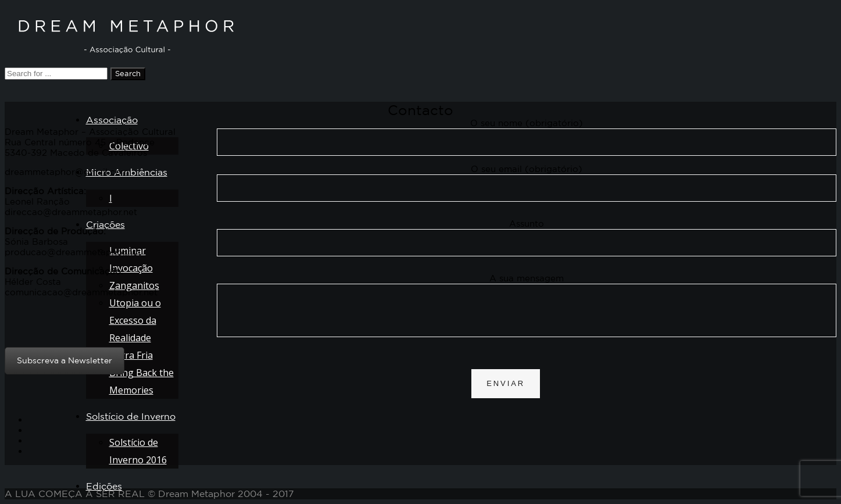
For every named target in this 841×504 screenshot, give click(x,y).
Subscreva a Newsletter (65, 360)
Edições (104, 486)
